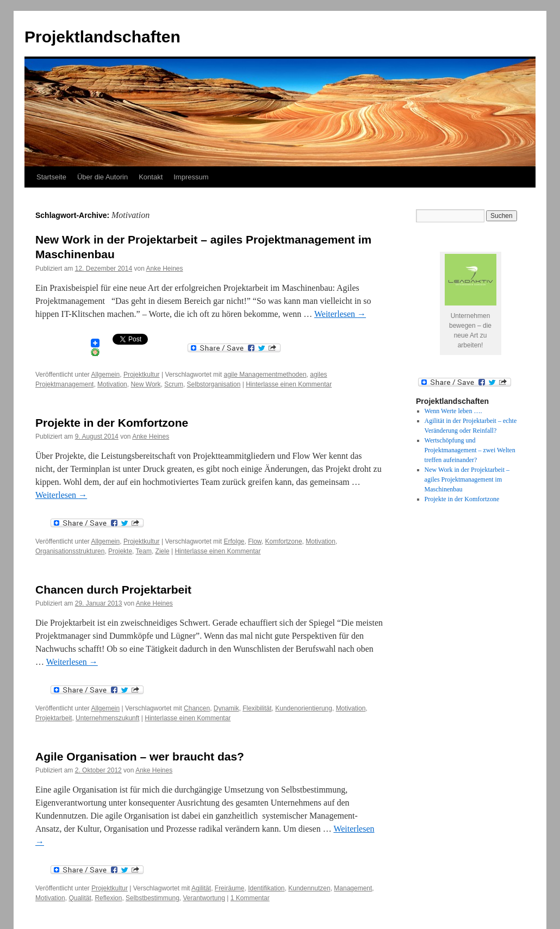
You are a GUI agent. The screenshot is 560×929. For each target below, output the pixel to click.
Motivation (112, 384)
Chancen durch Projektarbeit (113, 590)
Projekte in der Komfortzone (112, 423)
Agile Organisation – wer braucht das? (140, 756)
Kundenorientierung (304, 708)
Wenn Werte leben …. (453, 411)
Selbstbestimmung (153, 898)
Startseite (51, 177)
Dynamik (226, 708)
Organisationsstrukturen (70, 551)
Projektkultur (142, 375)
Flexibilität (257, 708)
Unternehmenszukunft (107, 718)
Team (144, 551)
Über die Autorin (102, 177)
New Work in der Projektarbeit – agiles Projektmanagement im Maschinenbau (467, 479)
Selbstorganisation (214, 384)
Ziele (163, 551)
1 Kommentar (250, 898)
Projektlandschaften (102, 37)
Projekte (120, 551)
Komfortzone (284, 541)
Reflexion (108, 898)
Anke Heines (164, 269)
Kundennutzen (309, 888)
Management (353, 888)
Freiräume (230, 888)
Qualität (80, 898)
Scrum (174, 384)
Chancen (197, 708)
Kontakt (151, 177)
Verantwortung (204, 898)
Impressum (191, 177)
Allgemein (106, 375)
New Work (145, 384)
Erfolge (234, 541)
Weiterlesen (340, 314)
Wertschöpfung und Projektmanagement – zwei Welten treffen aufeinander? (470, 450)
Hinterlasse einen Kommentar (289, 384)
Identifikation (266, 888)
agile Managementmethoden (265, 375)
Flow (255, 541)
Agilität (201, 888)
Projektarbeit (54, 718)
